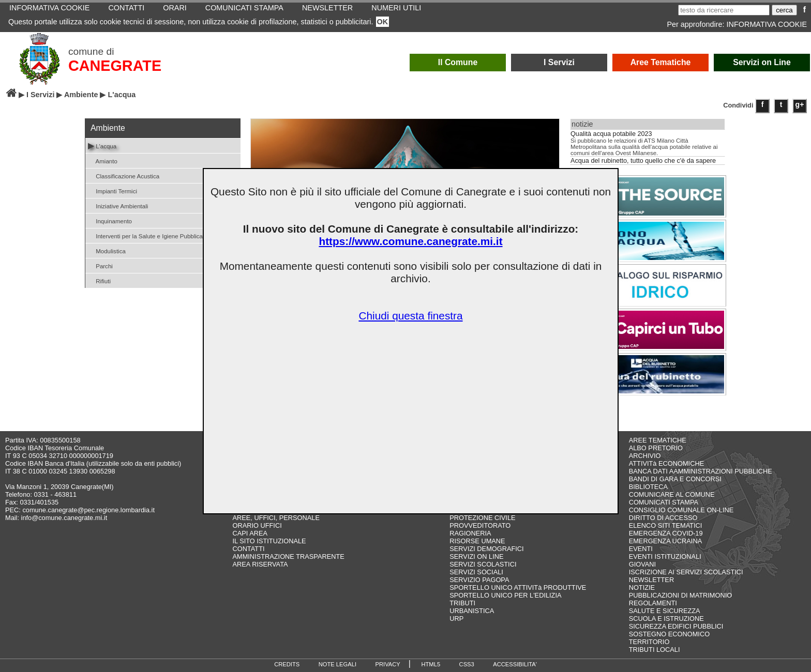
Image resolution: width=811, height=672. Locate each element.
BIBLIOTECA (648, 487)
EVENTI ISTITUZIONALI (665, 556)
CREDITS (287, 664)
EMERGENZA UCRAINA (666, 541)
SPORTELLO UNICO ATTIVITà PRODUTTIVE (518, 587)
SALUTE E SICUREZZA (665, 611)
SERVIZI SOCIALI (476, 572)
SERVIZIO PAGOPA (479, 580)
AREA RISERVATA (260, 564)
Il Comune (458, 62)
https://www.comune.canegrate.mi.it (410, 241)
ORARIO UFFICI (257, 525)
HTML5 (431, 664)
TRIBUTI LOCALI (655, 650)
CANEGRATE (115, 66)
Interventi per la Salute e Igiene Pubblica (145, 235)
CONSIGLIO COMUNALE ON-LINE (681, 510)
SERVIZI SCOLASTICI (483, 564)
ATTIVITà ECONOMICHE (667, 463)
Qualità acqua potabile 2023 (611, 134)
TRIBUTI (462, 603)
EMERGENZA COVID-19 (666, 533)
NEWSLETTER (651, 580)
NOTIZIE (642, 587)
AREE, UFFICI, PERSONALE (276, 518)
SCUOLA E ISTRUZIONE (666, 618)
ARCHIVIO (645, 456)
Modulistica (107, 250)
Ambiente (81, 95)
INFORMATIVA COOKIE (767, 24)
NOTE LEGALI (337, 664)
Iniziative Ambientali (118, 205)
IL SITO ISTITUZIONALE (269, 541)
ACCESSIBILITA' (515, 664)
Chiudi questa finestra (410, 316)
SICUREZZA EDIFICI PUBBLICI (676, 626)
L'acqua (102, 146)
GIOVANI (642, 564)
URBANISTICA (472, 611)
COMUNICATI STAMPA (664, 502)
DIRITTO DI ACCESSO (663, 518)
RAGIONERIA (470, 533)
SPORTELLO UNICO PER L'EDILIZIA (505, 595)
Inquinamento (110, 220)
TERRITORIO (649, 642)
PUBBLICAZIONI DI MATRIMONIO (681, 595)
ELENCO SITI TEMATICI (666, 525)
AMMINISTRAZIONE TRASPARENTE (288, 556)
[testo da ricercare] (724, 10)
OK (383, 22)
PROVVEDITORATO (480, 525)
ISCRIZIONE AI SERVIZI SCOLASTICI (686, 572)
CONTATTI (248, 549)
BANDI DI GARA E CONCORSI (675, 479)
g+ (800, 104)
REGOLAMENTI (653, 603)
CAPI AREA (250, 533)
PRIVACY (388, 664)
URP (456, 618)
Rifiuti (99, 280)
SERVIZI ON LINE (476, 556)
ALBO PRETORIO (656, 448)
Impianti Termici (112, 190)
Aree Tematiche (661, 62)
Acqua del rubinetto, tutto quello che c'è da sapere (643, 161)
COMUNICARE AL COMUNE (672, 494)
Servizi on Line (762, 62)
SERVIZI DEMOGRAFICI (486, 549)
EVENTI (641, 549)
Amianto (103, 161)
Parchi (100, 265)
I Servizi (559, 62)
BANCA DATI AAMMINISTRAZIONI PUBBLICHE (701, 471)
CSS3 (467, 664)
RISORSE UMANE (477, 541)
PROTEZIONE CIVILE (482, 518)
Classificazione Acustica (124, 175)
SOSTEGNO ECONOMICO (669, 634)
